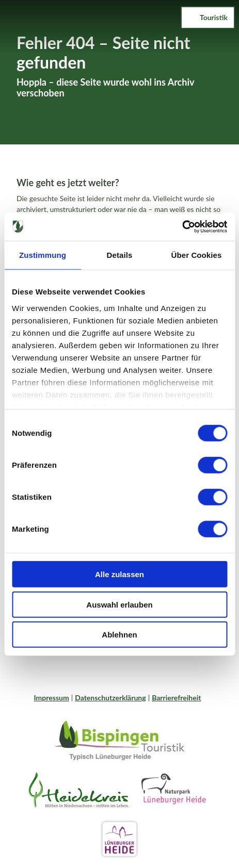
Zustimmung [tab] (43, 255)
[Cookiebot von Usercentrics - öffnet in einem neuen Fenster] (182, 226)
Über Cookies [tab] (197, 255)
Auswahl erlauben (119, 604)
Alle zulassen (120, 574)
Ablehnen (119, 635)
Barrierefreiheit (176, 698)
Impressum (52, 698)
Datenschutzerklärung (110, 698)
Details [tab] (120, 255)
